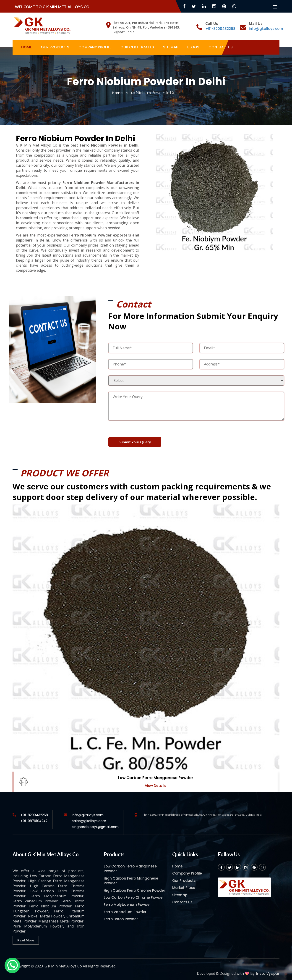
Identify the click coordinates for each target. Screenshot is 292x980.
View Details (156, 781)
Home (26, 47)
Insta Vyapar (268, 969)
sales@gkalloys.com (89, 817)
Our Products (55, 47)
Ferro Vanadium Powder (125, 908)
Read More (26, 936)
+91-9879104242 (34, 817)
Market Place (184, 884)
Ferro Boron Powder (121, 915)
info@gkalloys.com (266, 29)
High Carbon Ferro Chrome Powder (134, 886)
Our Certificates (137, 47)
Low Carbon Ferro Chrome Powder (134, 893)
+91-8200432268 (220, 29)
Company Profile (95, 47)
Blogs (193, 47)
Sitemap (171, 47)
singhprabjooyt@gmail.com (95, 822)
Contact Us (221, 47)
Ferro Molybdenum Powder (127, 900)
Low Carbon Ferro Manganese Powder (156, 774)
